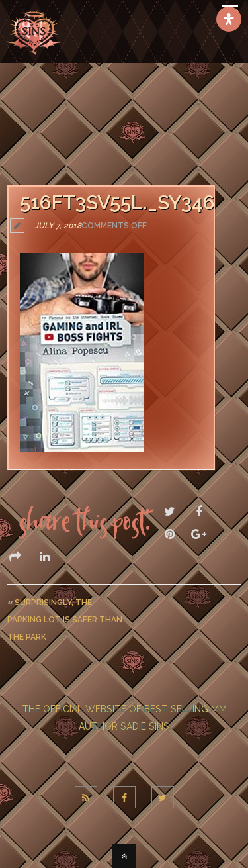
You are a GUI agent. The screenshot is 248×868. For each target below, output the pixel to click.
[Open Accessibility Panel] (229, 19)
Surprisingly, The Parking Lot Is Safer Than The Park (65, 620)
